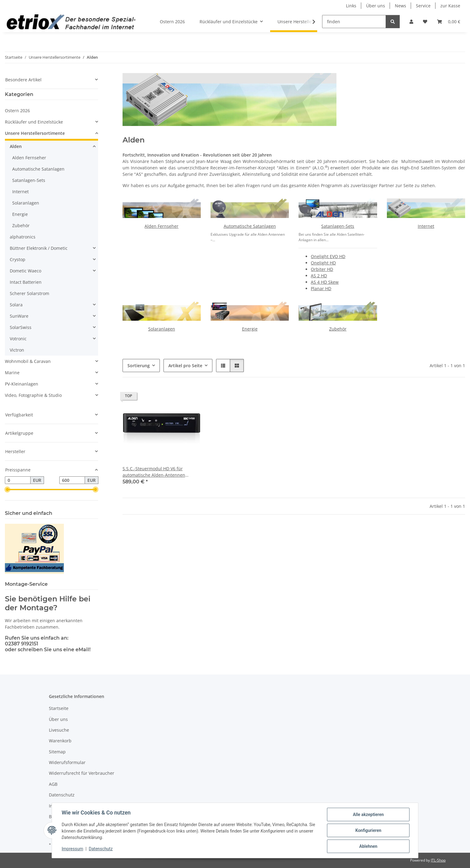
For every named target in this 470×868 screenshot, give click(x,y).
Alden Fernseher (162, 226)
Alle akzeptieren (368, 814)
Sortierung (139, 366)
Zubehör (338, 329)
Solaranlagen (162, 329)
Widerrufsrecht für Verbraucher (82, 773)
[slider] (7, 490)
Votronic (18, 339)
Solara (16, 305)
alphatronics (23, 237)
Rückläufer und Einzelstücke (34, 122)
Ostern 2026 (17, 111)
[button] (411, 22)
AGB (53, 784)
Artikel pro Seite (185, 366)
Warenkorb (60, 741)
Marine (12, 373)
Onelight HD (323, 263)
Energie (250, 329)
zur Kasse (450, 6)
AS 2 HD (319, 276)
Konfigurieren (368, 830)
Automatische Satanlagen (250, 226)
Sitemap (57, 752)
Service (423, 6)
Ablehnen (368, 846)
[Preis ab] (18, 480)
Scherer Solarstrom (29, 293)
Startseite (59, 708)
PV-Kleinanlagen (22, 384)
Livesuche (59, 730)
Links (351, 6)
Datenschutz (101, 849)
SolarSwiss (21, 327)
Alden (16, 146)
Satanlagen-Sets (338, 226)
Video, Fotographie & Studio (33, 395)
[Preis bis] (72, 480)
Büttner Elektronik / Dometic (39, 248)
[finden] (354, 22)
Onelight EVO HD (328, 256)
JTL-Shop (438, 860)
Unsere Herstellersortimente (35, 133)
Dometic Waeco (26, 271)
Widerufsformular (67, 762)
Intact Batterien (26, 282)
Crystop (18, 259)
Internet (426, 226)
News (400, 6)
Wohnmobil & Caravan (28, 361)
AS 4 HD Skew (325, 282)
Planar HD (321, 288)
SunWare (19, 316)
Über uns (376, 6)
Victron (17, 350)
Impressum (72, 849)
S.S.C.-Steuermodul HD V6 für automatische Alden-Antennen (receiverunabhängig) (154, 472)
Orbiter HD (322, 269)
